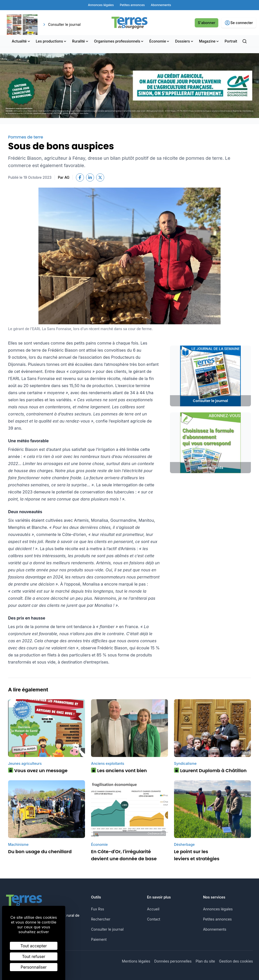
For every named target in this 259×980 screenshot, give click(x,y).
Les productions (52, 41)
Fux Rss (98, 909)
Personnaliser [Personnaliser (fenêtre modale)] (34, 967)
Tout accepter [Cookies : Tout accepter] (34, 946)
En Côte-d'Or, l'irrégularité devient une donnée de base (124, 855)
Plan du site (205, 961)
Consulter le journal (107, 929)
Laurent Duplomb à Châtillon (210, 771)
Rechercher (101, 919)
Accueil (153, 909)
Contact (154, 919)
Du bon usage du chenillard (40, 852)
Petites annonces (218, 919)
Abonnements (215, 929)
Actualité (21, 41)
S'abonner (207, 23)
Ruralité (81, 41)
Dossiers (184, 41)
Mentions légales (136, 961)
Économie (160, 41)
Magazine (209, 41)
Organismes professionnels (119, 41)
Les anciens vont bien (119, 771)
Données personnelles (173, 961)
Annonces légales (218, 909)
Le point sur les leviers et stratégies (197, 855)
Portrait (231, 41)
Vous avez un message (38, 771)
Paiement (99, 939)
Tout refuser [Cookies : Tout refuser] (34, 956)
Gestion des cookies (236, 961)
